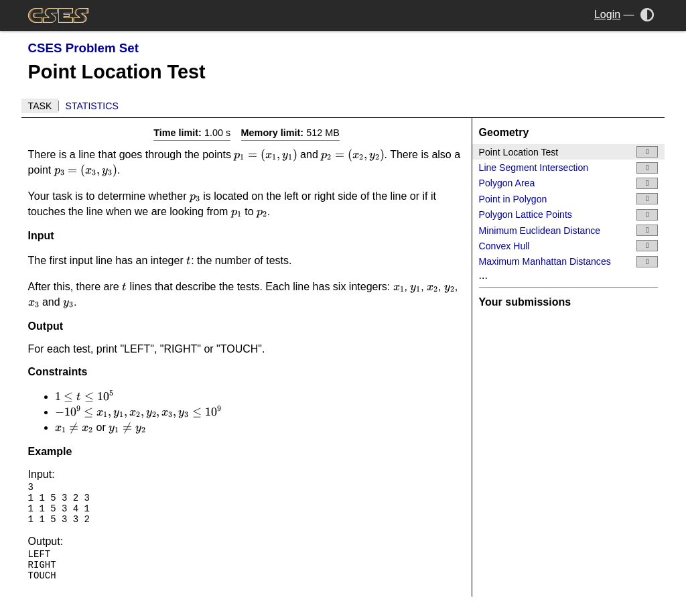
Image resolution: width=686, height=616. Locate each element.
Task (40, 106)
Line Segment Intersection (569, 168)
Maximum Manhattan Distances (569, 262)
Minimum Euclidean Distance (569, 230)
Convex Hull (569, 246)
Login (607, 14)
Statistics (92, 106)
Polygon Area (569, 183)
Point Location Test (569, 152)
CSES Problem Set (83, 48)
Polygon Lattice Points (569, 215)
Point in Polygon (569, 199)
